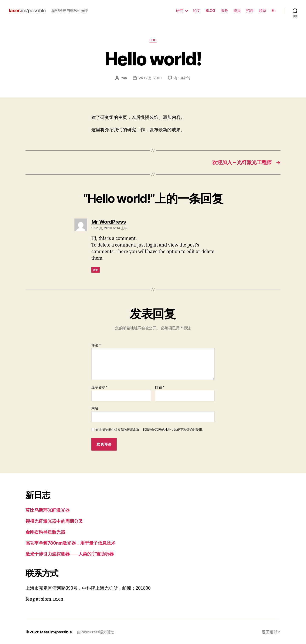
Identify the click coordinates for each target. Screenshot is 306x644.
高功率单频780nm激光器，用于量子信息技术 (70, 543)
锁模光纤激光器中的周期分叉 (54, 521)
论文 (197, 11)
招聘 (250, 11)
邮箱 (160, 387)
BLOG (210, 11)
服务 (224, 11)
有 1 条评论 (182, 78)
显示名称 (99, 387)
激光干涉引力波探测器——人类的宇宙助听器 (70, 554)
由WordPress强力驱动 (96, 632)
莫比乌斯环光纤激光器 (47, 510)
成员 (237, 11)
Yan (124, 78)
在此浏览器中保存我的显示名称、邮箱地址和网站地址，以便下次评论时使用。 (150, 430)
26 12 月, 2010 (150, 78)
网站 (95, 408)
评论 (96, 345)
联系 (263, 11)
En (274, 11)
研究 (180, 11)
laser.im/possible (56, 632)
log (153, 40)
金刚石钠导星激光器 (45, 532)
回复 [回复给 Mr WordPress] (96, 270)
